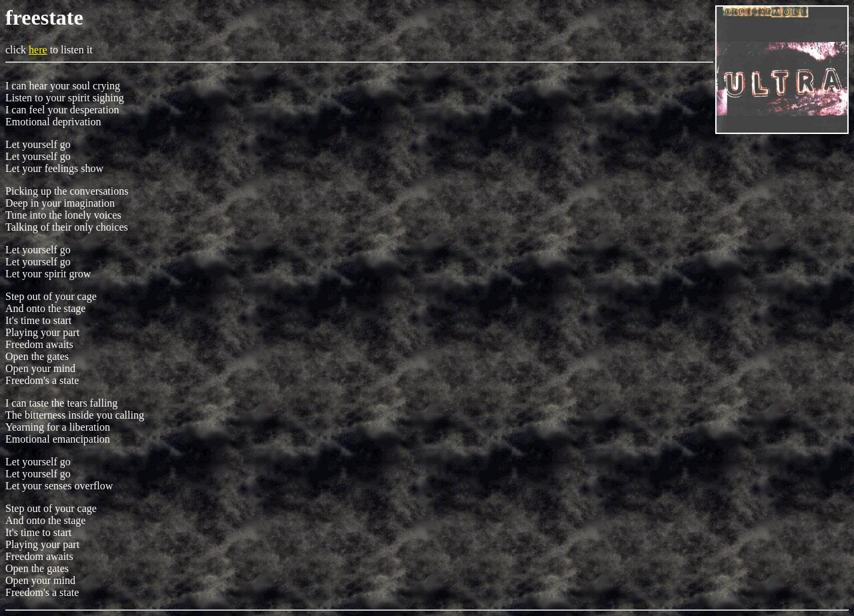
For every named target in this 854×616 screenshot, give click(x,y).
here (38, 50)
